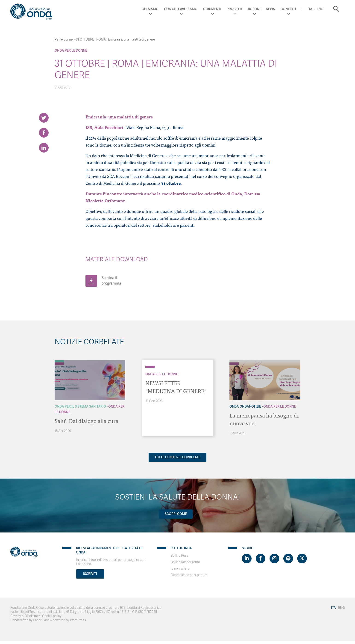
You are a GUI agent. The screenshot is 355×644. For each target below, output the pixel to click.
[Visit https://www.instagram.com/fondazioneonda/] (274, 559)
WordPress (78, 620)
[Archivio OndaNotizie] (234, 361)
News (270, 9)
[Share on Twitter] (44, 118)
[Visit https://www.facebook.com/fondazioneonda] (261, 559)
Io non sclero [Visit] (180, 569)
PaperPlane (41, 620)
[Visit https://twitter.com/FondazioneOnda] (302, 559)
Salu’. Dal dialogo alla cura (87, 421)
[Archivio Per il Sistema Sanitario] (59, 361)
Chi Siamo (150, 9)
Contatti (288, 9)
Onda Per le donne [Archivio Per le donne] (71, 51)
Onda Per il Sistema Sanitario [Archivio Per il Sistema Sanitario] (80, 407)
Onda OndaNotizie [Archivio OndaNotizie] (245, 407)
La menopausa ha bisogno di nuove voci (264, 419)
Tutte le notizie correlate (177, 457)
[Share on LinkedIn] (44, 148)
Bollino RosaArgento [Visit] (185, 562)
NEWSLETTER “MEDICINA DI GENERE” (176, 387)
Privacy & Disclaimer (25, 616)
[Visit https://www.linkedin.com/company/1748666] (247, 559)
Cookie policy (52, 616)
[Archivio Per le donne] (59, 364)
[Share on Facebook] (44, 133)
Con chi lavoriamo (181, 9)
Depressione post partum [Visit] (189, 575)
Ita (310, 9)
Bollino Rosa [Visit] (179, 556)
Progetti (234, 9)
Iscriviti (90, 574)
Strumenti (212, 9)
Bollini (254, 9)
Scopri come (176, 514)
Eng (320, 9)
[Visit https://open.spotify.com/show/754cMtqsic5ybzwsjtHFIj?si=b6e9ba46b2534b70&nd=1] (288, 559)
